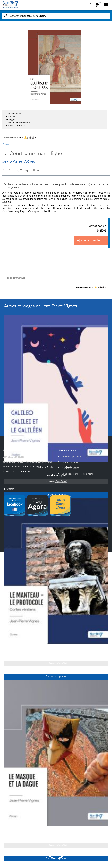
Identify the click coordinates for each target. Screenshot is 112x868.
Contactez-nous (70, 462)
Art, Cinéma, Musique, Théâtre (22, 170)
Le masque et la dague (56, 831)
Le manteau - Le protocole (56, 649)
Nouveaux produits (71, 456)
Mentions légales (70, 468)
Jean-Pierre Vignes (19, 161)
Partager (7, 144)
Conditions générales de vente (78, 474)
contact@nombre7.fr (22, 471)
